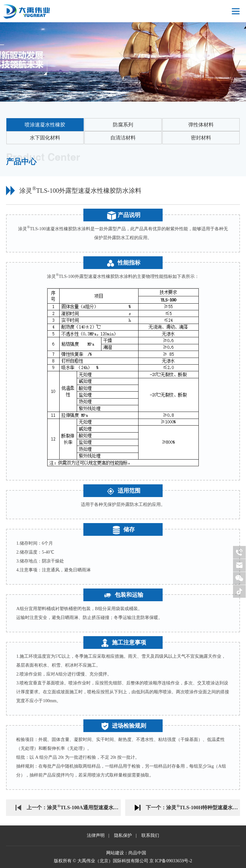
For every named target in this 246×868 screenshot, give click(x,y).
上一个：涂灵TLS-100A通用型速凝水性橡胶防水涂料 (74, 807)
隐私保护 (123, 835)
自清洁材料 (123, 138)
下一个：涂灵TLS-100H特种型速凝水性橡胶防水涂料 (193, 807)
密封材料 (201, 138)
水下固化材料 (45, 138)
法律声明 (96, 835)
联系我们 (150, 835)
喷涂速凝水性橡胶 (45, 125)
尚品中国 (137, 853)
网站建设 (115, 853)
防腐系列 (123, 125)
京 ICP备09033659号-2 (171, 861)
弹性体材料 (201, 125)
